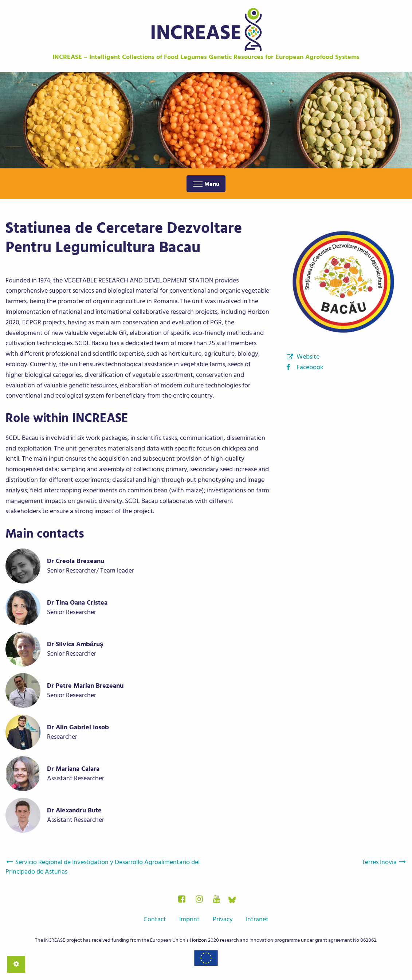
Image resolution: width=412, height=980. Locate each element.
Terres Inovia (384, 862)
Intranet (257, 919)
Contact (155, 919)
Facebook (310, 367)
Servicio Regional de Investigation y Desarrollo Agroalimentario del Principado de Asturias (103, 867)
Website (308, 357)
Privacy (223, 919)
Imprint (189, 919)
